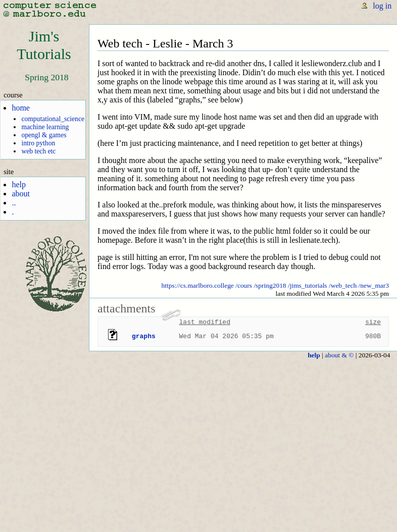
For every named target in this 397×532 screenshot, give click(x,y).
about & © (339, 355)
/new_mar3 (374, 285)
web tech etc (38, 151)
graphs (144, 336)
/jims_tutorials (308, 285)
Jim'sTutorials (44, 45)
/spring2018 (270, 285)
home (21, 108)
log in (382, 6)
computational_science (53, 119)
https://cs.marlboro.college (198, 285)
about (21, 194)
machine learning (45, 127)
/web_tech (343, 285)
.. (14, 203)
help (19, 184)
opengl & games (44, 135)
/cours (244, 285)
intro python (38, 143)
